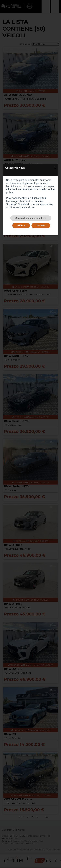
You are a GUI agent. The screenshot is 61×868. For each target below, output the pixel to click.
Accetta (41, 225)
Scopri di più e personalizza (31, 218)
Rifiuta (21, 225)
